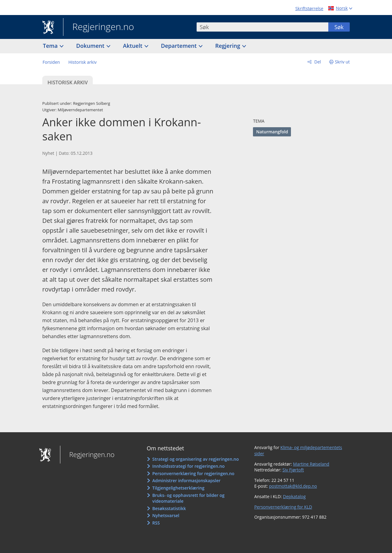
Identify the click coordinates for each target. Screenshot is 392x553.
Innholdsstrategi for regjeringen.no (188, 466)
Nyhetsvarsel (166, 515)
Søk (339, 27)
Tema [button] (51, 46)
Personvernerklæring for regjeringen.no (193, 473)
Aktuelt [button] (134, 46)
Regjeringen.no (99, 27)
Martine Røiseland (311, 464)
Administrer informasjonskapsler (186, 481)
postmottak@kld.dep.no (293, 486)
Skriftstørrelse (309, 8)
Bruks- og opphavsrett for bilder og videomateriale (188, 498)
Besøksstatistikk (169, 508)
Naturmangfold (272, 132)
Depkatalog (294, 496)
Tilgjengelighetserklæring (178, 488)
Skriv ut (343, 62)
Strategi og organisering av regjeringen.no (196, 459)
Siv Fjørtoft (293, 470)
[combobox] (262, 27)
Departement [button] (180, 46)
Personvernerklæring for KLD (283, 507)
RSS (156, 523)
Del (317, 62)
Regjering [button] (228, 46)
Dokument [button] (91, 46)
